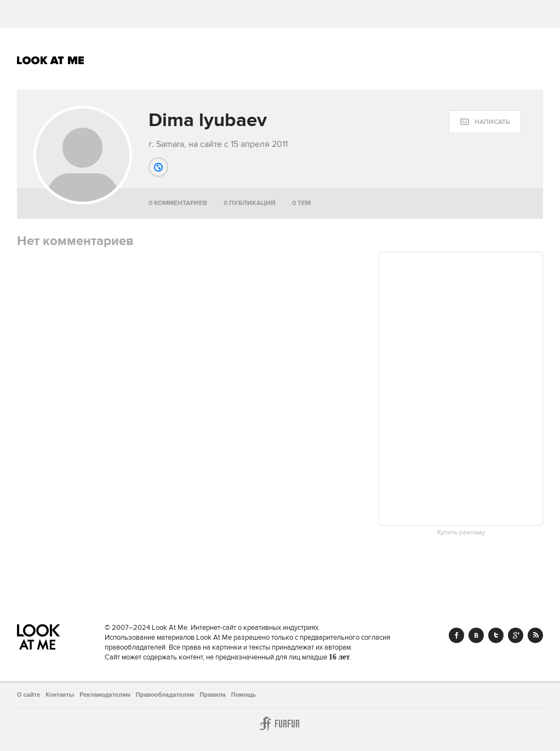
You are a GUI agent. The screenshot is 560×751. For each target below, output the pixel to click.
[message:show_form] (485, 122)
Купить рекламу (461, 533)
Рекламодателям (105, 695)
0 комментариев (178, 203)
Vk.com (476, 635)
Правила (212, 695)
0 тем (301, 203)
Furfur (280, 724)
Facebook (456, 635)
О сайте (28, 695)
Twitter (496, 635)
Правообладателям (165, 695)
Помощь (244, 695)
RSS (535, 635)
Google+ (516, 635)
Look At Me (51, 60)
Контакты (60, 695)
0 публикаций (250, 203)
